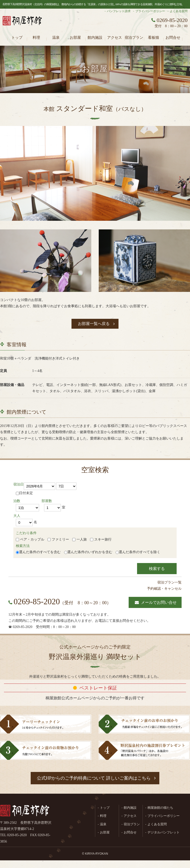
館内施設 (95, 38)
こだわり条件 (26, 533)
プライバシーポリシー (150, 11)
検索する (157, 569)
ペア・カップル (30, 539)
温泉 (56, 38)
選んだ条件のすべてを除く (140, 552)
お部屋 (75, 38)
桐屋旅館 (25, 811)
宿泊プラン (134, 38)
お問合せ (173, 38)
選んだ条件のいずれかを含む (90, 552)
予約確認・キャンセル (164, 589)
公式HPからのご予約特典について (94, 778)
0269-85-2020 (37, 602)
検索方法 (23, 546)
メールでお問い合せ (159, 602)
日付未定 (24, 493)
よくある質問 (179, 11)
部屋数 (47, 501)
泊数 (17, 501)
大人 (17, 516)
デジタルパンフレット (164, 832)
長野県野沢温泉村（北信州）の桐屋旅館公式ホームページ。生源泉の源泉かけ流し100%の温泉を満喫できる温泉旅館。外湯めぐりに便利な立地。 (22, 23)
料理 (36, 38)
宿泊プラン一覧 (169, 582)
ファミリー (58, 539)
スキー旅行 (101, 539)
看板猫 (154, 38)
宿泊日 (19, 484)
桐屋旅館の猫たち (160, 808)
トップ (17, 38)
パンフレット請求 (119, 11)
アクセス (115, 38)
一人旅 (80, 539)
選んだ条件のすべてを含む (40, 552)
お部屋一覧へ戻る (94, 324)
